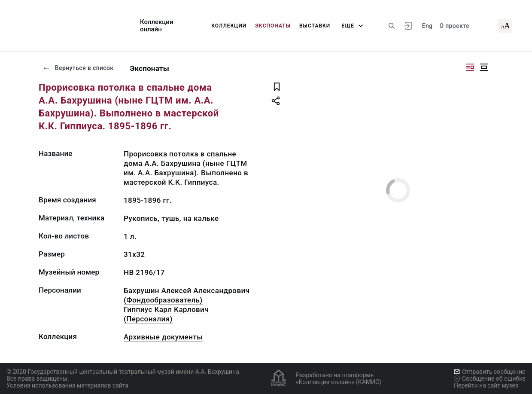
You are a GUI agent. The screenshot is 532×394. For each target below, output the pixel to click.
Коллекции (229, 26)
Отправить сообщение (489, 372)
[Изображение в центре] (484, 67)
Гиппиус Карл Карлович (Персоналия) (166, 314)
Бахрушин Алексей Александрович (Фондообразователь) (187, 295)
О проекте (454, 26)
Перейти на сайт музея (486, 385)
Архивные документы (163, 337)
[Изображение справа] (470, 67)
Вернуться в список (78, 68)
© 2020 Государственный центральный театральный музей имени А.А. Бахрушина (123, 372)
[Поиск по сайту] (392, 26)
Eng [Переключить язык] (427, 26)
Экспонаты (273, 26)
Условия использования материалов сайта (67, 385)
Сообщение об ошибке (490, 379)
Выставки (315, 26)
